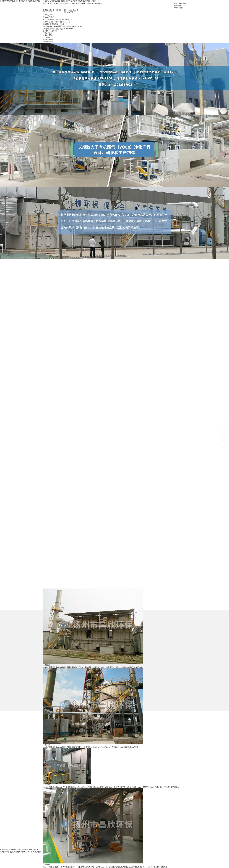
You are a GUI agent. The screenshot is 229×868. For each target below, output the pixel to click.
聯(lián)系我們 (48, 42)
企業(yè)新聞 (179, 8)
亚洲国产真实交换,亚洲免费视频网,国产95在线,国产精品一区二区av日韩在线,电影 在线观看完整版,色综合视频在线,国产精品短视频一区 (50, 1)
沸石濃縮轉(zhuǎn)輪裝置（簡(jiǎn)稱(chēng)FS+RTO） (63, 26)
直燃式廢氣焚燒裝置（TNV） (54, 24)
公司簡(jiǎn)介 (48, 15)
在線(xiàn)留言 (48, 40)
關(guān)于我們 (70, 12)
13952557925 (224, 424)
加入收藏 (177, 6)
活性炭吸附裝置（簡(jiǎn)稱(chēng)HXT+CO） (60, 29)
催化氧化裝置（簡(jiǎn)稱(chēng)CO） (57, 22)
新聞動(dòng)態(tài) (50, 31)
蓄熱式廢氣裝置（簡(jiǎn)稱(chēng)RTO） (58, 19)
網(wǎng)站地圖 (180, 3)
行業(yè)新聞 (48, 33)
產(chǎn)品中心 (49, 17)
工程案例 (46, 37)
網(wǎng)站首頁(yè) (71, 10)
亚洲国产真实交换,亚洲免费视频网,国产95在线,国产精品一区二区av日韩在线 (28, 852)
